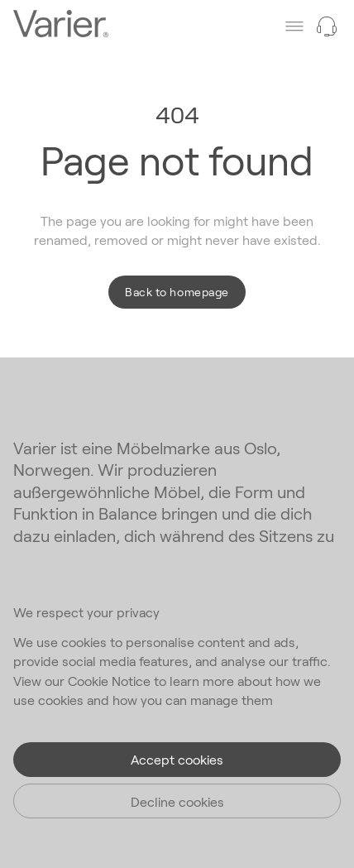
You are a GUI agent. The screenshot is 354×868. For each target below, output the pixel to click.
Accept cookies (177, 759)
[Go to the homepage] (61, 26)
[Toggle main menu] (294, 26)
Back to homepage (177, 292)
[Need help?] (327, 26)
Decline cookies (177, 801)
